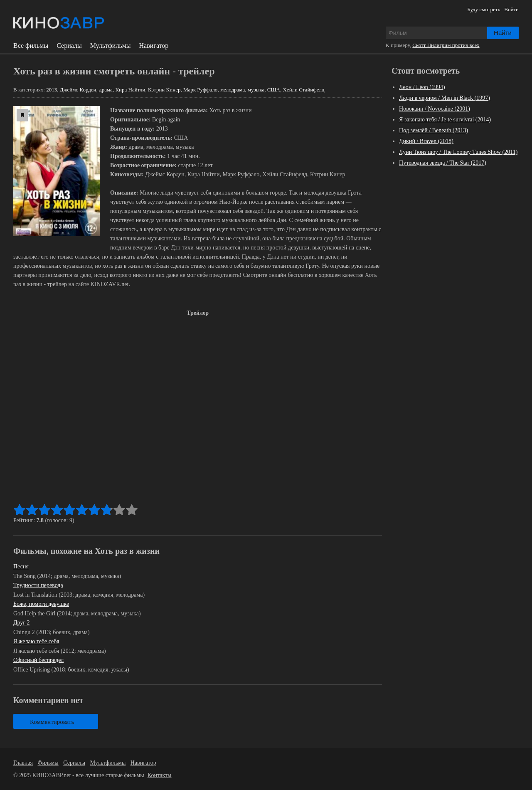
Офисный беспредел (38, 660)
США (274, 90)
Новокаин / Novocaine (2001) (435, 109)
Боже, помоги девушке (41, 604)
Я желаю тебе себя (36, 641)
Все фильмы (31, 46)
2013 (52, 90)
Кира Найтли (130, 90)
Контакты (160, 775)
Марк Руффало (200, 90)
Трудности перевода (38, 585)
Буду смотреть (484, 9)
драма (106, 90)
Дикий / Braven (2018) (426, 141)
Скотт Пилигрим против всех (446, 45)
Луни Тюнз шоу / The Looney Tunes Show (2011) (458, 152)
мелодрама (233, 90)
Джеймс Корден (78, 90)
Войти (511, 9)
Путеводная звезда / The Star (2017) (443, 163)
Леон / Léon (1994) (422, 87)
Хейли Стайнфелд (303, 90)
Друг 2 (22, 623)
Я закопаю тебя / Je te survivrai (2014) (445, 120)
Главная (23, 763)
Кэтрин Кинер (164, 90)
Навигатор (154, 46)
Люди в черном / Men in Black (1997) (445, 98)
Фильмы (48, 763)
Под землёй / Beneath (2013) (433, 130)
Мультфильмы (111, 46)
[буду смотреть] (22, 115)
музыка (256, 90)
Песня (21, 567)
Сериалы (69, 46)
